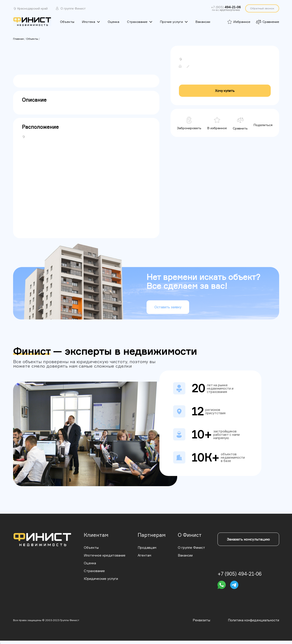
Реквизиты (201, 620)
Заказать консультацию (248, 539)
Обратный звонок (262, 8)
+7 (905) (226, 7)
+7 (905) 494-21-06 (240, 574)
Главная (18, 39)
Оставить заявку (168, 307)
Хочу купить (225, 91)
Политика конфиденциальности (254, 620)
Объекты (32, 39)
